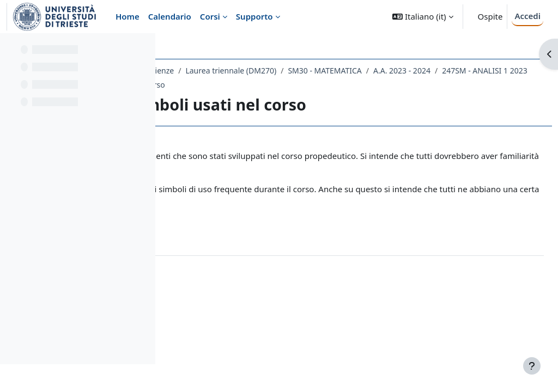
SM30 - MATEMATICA (477, 71)
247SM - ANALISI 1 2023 (299, 85)
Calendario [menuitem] (170, 16)
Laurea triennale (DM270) (383, 71)
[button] (423, 17)
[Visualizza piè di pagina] (532, 366)
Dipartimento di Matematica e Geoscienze (251, 71)
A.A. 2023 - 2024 (217, 85)
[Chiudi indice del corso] (11, 49)
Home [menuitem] (128, 16)
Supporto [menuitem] (254, 16)
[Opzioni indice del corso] (142, 49)
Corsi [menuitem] (210, 16)
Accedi (527, 16)
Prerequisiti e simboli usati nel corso (418, 85)
